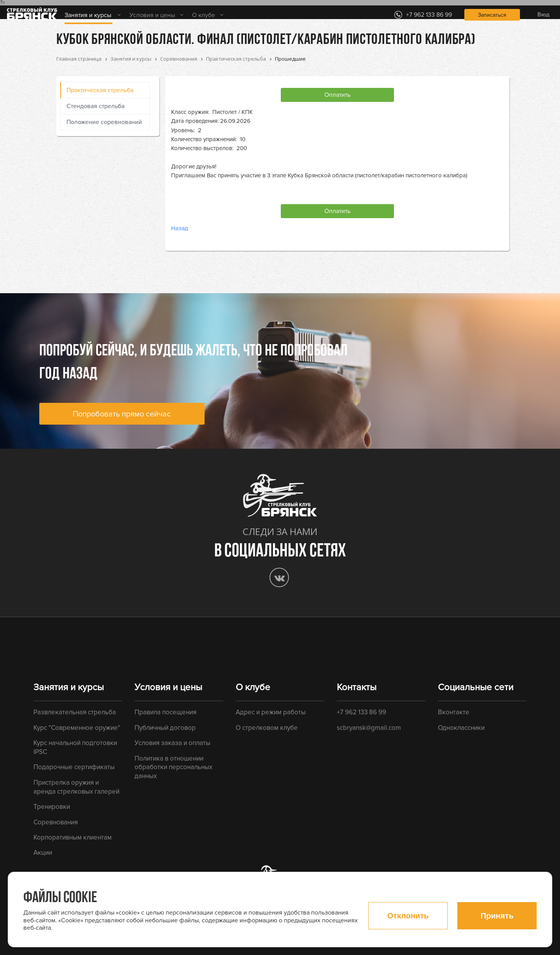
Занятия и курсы (88, 15)
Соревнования (56, 822)
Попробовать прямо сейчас (122, 414)
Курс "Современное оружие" (77, 728)
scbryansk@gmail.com (369, 728)
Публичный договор (165, 728)
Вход (543, 15)
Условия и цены (152, 15)
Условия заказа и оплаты (172, 743)
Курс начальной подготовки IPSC (75, 747)
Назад (179, 228)
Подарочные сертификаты (74, 767)
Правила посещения (165, 712)
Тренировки (52, 807)
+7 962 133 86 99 (361, 712)
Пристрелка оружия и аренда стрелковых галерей (76, 787)
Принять (497, 916)
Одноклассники (461, 728)
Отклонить (408, 916)
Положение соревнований (104, 122)
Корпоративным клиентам (73, 837)
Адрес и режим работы (271, 712)
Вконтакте (454, 712)
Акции (43, 853)
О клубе (204, 15)
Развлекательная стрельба (75, 712)
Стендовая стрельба (95, 106)
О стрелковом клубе (267, 728)
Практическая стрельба (100, 90)
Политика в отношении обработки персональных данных (173, 767)
